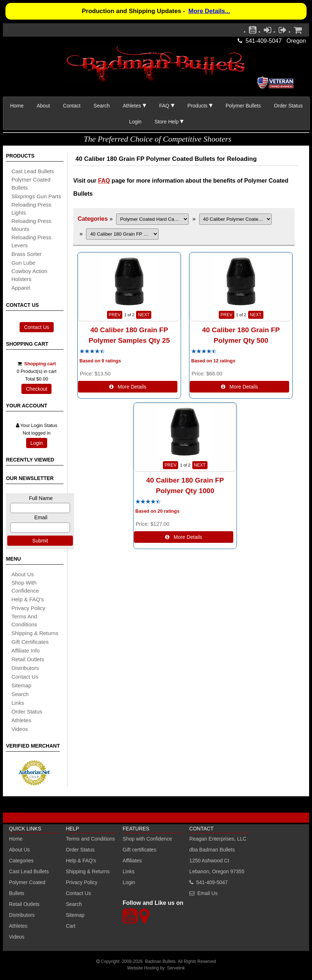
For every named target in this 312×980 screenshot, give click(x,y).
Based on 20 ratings (157, 511)
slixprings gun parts (36, 196)
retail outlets (28, 659)
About (43, 106)
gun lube (23, 263)
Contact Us (36, 327)
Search (102, 106)
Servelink (176, 968)
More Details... (209, 11)
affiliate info (25, 650)
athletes (21, 720)
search (20, 694)
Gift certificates (30, 642)
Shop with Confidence (25, 587)
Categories (93, 219)
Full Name (41, 498)
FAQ (164, 106)
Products (198, 106)
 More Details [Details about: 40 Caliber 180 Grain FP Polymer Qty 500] (240, 387)
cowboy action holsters (29, 275)
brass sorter (26, 254)
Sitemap (75, 915)
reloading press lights (31, 209)
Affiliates (132, 861)
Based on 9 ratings (100, 361)
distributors (25, 668)
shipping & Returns (35, 633)
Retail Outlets (24, 904)
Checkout (36, 389)
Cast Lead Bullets (29, 871)
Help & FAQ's (28, 599)
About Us (22, 574)
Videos (20, 729)
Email (41, 517)
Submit (40, 541)
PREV (115, 315)
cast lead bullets (33, 171)
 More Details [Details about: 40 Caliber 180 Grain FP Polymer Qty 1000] (184, 537)
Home (17, 106)
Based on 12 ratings (213, 361)
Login (135, 122)
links (18, 703)
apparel (21, 288)
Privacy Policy (28, 608)
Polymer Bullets (243, 106)
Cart (70, 926)
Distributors (22, 915)
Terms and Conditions (24, 620)
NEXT (144, 315)
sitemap (21, 685)
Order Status (288, 106)
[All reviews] (92, 352)
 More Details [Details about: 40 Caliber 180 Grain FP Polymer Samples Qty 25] (128, 387)
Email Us (208, 893)
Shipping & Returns (88, 871)
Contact (72, 106)
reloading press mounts (31, 225)
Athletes (18, 926)
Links (129, 871)
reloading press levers (31, 241)
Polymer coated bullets (31, 184)
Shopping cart (40, 364)
